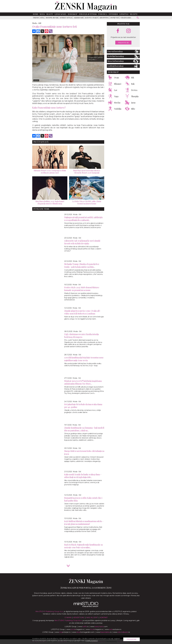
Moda (42, 14)
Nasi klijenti (92, 618)
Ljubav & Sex (60, 14)
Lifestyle (124, 14)
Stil (42, 18)
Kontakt (104, 618)
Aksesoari (79, 18)
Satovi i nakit (92, 18)
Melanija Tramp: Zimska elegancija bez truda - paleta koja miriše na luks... (82, 265)
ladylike (36, 80)
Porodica (103, 14)
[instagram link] (129, 31)
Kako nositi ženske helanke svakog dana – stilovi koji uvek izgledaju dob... (83, 476)
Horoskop (73, 14)
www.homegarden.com (83, 632)
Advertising (79, 618)
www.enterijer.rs (63, 632)
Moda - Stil (77, 214)
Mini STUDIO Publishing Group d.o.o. (49, 611)
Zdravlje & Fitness (88, 14)
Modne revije (52, 18)
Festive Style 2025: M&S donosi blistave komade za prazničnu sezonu (82, 289)
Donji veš (115, 18)
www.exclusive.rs (113, 629)
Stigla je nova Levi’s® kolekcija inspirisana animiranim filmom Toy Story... (83, 382)
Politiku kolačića (91, 641)
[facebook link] (118, 31)
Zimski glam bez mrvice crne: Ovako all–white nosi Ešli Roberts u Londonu (82, 312)
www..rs (83, 627)
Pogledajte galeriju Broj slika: (96, 58)
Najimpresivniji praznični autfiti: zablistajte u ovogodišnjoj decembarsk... (84, 219)
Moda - (35, 23)
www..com (99, 627)
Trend (36, 18)
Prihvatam (132, 639)
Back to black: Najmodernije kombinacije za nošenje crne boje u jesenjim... (83, 546)
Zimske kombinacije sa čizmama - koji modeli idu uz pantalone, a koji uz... (84, 429)
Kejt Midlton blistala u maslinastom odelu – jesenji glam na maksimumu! (84, 523)
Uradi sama (126, 18)
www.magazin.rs (75, 629)
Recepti (134, 14)
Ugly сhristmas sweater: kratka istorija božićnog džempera (82, 336)
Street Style (66, 18)
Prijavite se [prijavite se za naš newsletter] (123, 43)
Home (36, 14)
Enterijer (113, 14)
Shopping (104, 18)
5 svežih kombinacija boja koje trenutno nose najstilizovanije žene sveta (84, 359)
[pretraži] (138, 18)
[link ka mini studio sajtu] (86, 606)
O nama (68, 618)
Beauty (50, 14)
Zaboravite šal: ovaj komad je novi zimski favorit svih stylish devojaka (82, 242)
